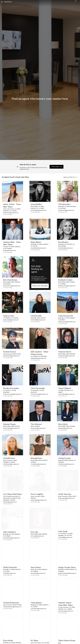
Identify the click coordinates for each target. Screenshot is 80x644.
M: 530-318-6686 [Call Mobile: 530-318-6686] (63, 571)
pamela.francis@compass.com (11, 355)
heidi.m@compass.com (9, 569)
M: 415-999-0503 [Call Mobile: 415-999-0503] (8, 605)
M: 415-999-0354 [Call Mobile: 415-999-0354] (63, 250)
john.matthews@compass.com (11, 534)
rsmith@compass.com (9, 643)
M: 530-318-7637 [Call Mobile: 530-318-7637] (35, 607)
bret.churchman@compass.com (12, 286)
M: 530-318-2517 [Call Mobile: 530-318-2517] (35, 534)
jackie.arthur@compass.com (11, 213)
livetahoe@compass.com (10, 499)
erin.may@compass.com (37, 532)
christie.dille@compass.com (38, 319)
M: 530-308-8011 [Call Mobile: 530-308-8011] (35, 359)
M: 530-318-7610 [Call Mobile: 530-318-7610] (35, 571)
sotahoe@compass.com (37, 643)
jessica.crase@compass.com (11, 319)
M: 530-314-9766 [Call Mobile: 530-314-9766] (8, 394)
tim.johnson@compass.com (38, 426)
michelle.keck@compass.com (11, 461)
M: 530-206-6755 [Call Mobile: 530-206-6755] (8, 321)
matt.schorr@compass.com (66, 607)
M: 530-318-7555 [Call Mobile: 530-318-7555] (63, 497)
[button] (2, 2)
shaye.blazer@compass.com (38, 248)
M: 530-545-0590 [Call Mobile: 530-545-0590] (8, 357)
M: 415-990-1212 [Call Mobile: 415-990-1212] (62, 394)
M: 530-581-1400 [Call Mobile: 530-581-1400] (8, 252)
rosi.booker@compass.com (66, 248)
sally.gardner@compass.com (38, 357)
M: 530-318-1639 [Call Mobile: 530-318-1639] (8, 571)
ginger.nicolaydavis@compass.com (67, 569)
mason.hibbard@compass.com (67, 393)
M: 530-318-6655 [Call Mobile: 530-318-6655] (35, 499)
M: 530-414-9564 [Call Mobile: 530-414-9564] (35, 321)
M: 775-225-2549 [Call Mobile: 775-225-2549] (63, 536)
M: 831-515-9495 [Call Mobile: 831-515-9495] (62, 428)
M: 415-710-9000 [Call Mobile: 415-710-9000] (35, 428)
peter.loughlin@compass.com (39, 497)
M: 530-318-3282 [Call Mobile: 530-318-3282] (63, 357)
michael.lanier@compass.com (66, 461)
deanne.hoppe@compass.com (11, 426)
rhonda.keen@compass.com (38, 461)
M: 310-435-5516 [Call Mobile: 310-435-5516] (8, 536)
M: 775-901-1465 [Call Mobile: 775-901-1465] (62, 609)
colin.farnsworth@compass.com (67, 321)
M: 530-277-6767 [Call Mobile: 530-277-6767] (8, 288)
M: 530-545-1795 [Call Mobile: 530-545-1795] (63, 212)
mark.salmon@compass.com (38, 605)
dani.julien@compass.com (65, 426)
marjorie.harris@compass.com (66, 355)
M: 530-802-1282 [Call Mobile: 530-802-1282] (35, 250)
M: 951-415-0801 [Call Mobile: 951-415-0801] (62, 463)
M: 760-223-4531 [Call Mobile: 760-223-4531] (63, 288)
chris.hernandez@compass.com (39, 393)
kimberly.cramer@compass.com (67, 286)
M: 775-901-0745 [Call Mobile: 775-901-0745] (63, 323)
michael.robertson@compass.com (12, 603)
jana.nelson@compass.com (38, 569)
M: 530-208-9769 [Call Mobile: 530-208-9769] (8, 428)
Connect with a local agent (40, 286)
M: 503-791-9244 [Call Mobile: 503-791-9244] (8, 214)
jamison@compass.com (10, 250)
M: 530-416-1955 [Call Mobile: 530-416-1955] (8, 463)
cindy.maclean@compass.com (66, 495)
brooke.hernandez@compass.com (12, 393)
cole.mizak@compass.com (65, 534)
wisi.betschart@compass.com (66, 210)
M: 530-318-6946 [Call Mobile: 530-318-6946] (35, 394)
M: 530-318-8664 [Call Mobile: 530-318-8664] (35, 463)
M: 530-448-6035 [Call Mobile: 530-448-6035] (35, 212)
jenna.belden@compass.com (39, 210)
